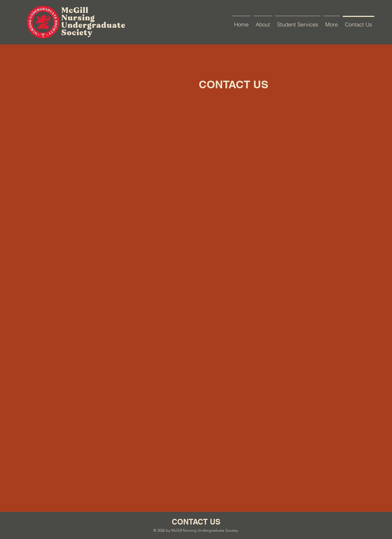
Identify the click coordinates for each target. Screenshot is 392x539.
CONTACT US (196, 522)
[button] (298, 22)
